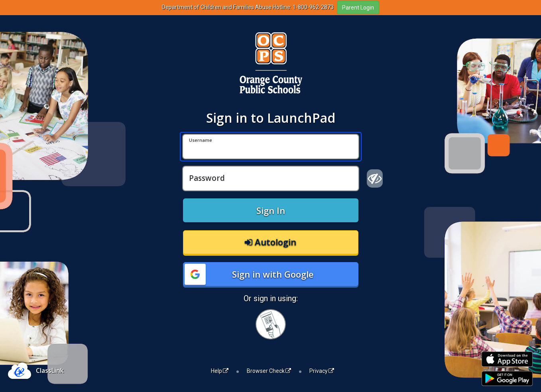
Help (220, 371)
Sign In (271, 210)
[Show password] (375, 178)
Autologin (270, 242)
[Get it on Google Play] (507, 379)
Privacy (322, 371)
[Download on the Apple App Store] (507, 359)
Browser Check (269, 371)
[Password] (271, 178)
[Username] (271, 147)
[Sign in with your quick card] (271, 324)
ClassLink (50, 370)
